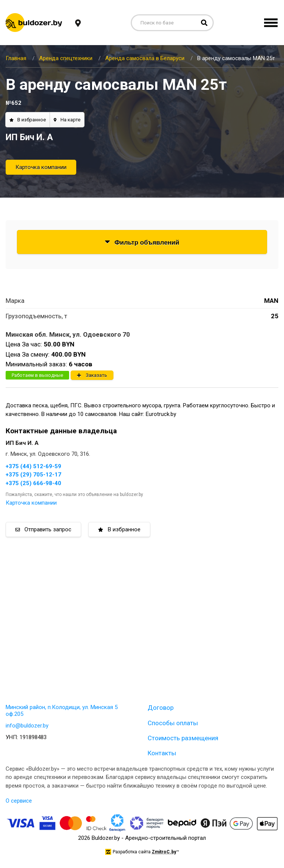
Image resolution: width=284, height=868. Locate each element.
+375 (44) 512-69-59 (33, 466)
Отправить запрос (43, 529)
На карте (67, 120)
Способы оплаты (173, 723)
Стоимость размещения (183, 738)
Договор (161, 708)
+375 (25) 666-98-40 (33, 483)
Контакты (162, 753)
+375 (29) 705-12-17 (33, 475)
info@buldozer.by (27, 726)
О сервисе (19, 801)
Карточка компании (41, 167)
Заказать (92, 375)
